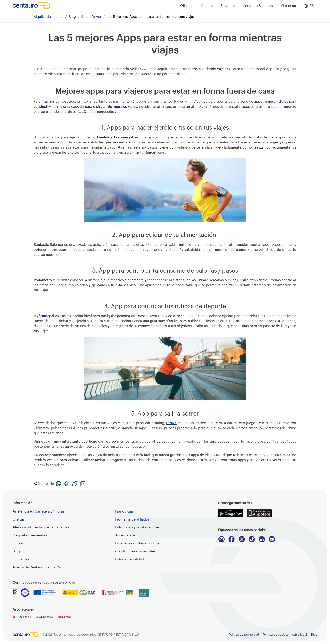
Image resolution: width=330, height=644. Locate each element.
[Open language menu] (309, 6)
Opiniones (21, 559)
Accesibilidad (126, 535)
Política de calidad (130, 559)
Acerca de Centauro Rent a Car (37, 567)
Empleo (19, 543)
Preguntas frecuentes (30, 535)
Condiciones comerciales (135, 551)
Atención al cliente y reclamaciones (41, 527)
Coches (207, 6)
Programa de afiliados (132, 519)
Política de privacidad (244, 635)
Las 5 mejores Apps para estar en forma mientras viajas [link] (151, 17)
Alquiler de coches (48, 17)
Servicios (228, 6)
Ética (314, 635)
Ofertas (19, 519)
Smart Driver (91, 17)
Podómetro (43, 280)
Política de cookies (275, 635)
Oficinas (187, 6)
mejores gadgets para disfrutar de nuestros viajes (97, 107)
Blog (72, 17)
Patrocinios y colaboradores (137, 527)
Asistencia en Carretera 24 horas (39, 511)
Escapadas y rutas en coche (137, 543)
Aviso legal (299, 635)
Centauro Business (258, 6)
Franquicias (124, 511)
